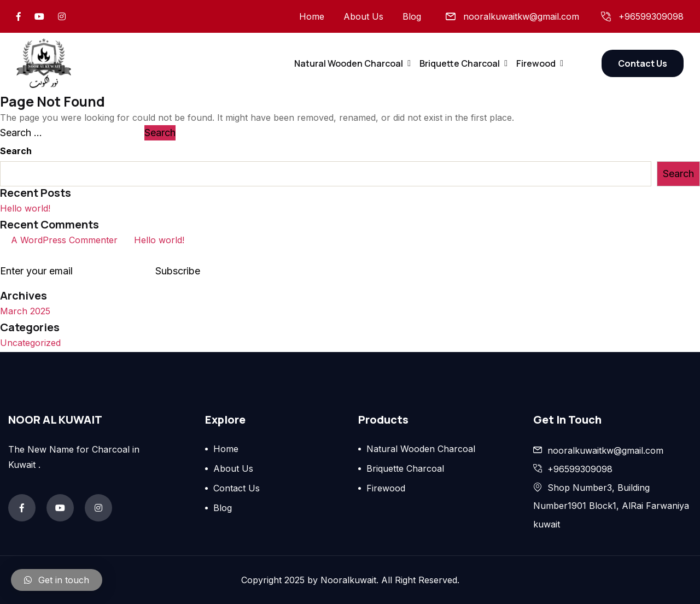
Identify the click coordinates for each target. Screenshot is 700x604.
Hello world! (25, 208)
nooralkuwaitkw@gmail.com (521, 16)
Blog (412, 16)
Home (312, 16)
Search (16, 151)
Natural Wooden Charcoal (349, 63)
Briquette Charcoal (460, 63)
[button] (57, 580)
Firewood (536, 63)
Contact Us (643, 63)
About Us (363, 16)
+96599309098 (651, 16)
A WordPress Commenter (64, 240)
